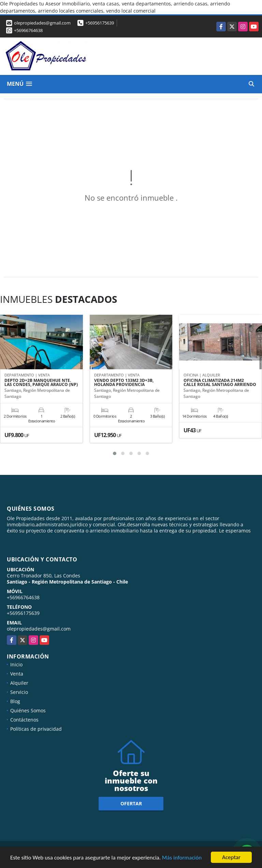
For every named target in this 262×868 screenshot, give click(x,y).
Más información (182, 858)
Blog (15, 701)
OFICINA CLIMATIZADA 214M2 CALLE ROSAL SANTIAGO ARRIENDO (220, 383)
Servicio (19, 692)
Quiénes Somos (28, 710)
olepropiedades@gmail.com (39, 629)
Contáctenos (24, 720)
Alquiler (19, 683)
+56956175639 (100, 23)
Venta (17, 674)
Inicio (16, 664)
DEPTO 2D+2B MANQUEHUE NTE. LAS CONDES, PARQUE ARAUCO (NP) (41, 383)
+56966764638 (28, 30)
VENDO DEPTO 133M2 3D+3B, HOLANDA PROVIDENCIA (124, 383)
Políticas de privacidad (36, 729)
